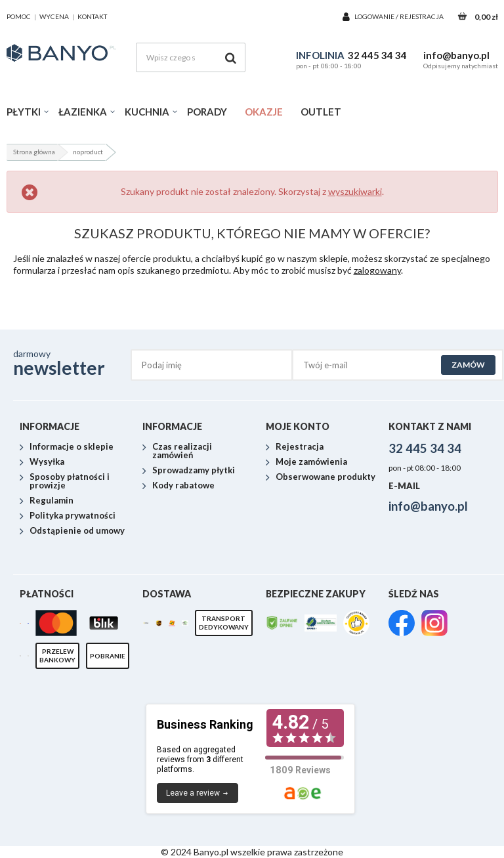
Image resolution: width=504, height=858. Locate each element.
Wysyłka (47, 462)
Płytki (24, 112)
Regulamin (52, 501)
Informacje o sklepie (72, 447)
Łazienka (83, 112)
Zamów (468, 365)
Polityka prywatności (73, 516)
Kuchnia (147, 112)
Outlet (321, 112)
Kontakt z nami (430, 426)
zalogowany (377, 270)
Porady (207, 112)
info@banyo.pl (456, 55)
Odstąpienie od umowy (77, 531)
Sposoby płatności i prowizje (70, 482)
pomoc (19, 16)
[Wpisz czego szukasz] (191, 57)
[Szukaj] (231, 57)
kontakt (92, 16)
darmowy (72, 363)
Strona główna (34, 152)
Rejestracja (422, 16)
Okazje (264, 112)
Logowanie (375, 16)
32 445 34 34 (377, 55)
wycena (54, 16)
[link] (402, 624)
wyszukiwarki (355, 191)
